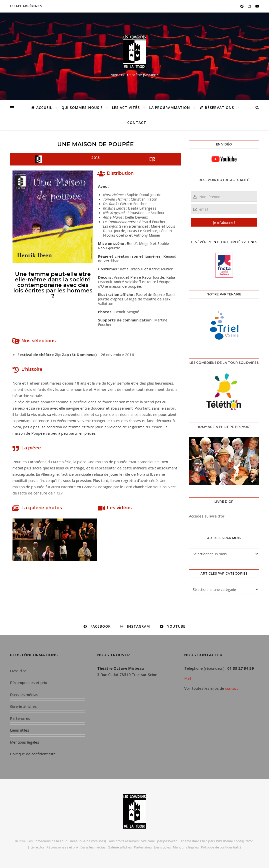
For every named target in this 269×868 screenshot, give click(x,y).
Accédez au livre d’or (207, 516)
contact (232, 688)
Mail (188, 678)
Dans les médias (24, 695)
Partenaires (20, 718)
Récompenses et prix (28, 682)
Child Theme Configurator (234, 841)
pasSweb (170, 841)
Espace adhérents (26, 6)
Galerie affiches (23, 706)
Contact (137, 123)
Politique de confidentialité (33, 754)
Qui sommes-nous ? (82, 108)
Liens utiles (20, 730)
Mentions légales (25, 742)
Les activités (126, 108)
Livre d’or (18, 671)
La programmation (170, 108)
